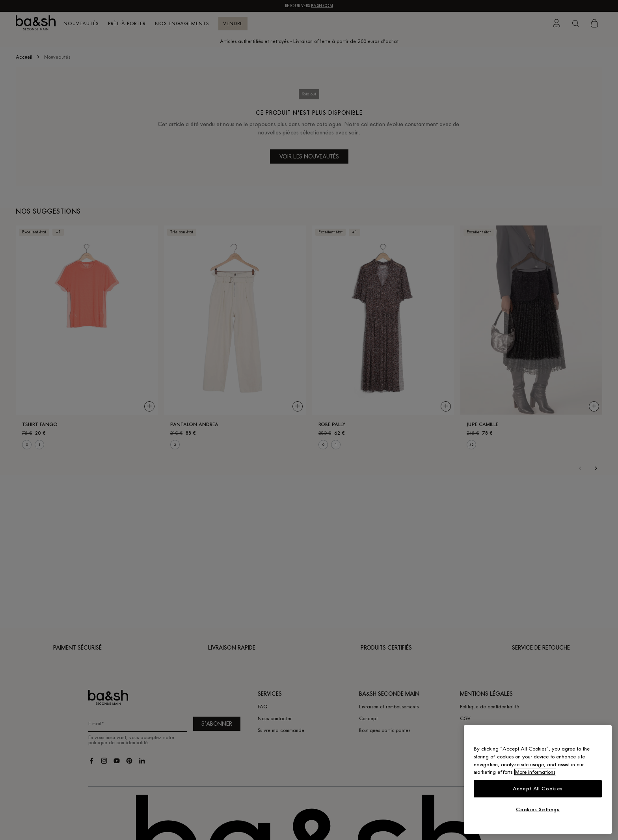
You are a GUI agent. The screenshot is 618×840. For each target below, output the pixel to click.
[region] (538, 779)
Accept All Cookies (538, 789)
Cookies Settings (538, 809)
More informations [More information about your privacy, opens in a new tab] (535, 772)
